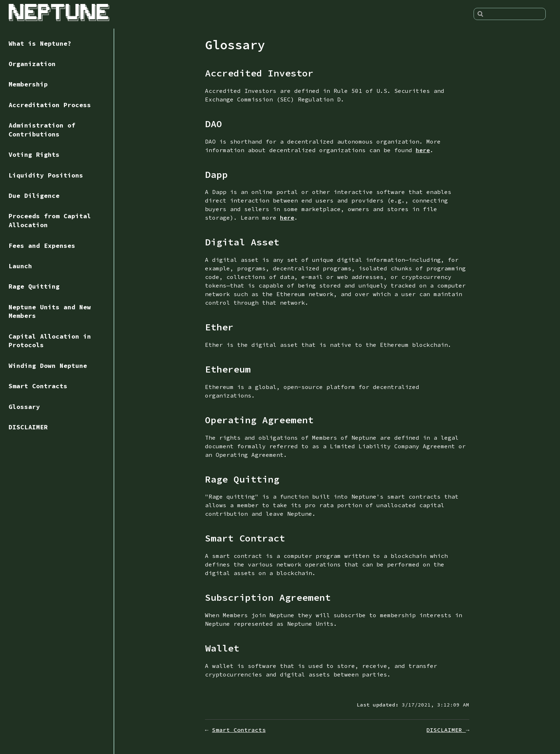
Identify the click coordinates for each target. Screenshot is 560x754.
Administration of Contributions (42, 130)
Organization (32, 64)
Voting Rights (34, 155)
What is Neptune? (40, 44)
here (423, 150)
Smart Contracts (38, 386)
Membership (28, 84)
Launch (20, 266)
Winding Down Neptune (48, 366)
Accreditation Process (50, 105)
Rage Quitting (34, 286)
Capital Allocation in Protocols (50, 341)
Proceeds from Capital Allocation (50, 221)
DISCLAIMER (28, 427)
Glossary (24, 407)
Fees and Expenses (42, 246)
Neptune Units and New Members (50, 312)
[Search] (510, 14)
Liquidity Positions (46, 175)
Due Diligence (34, 196)
